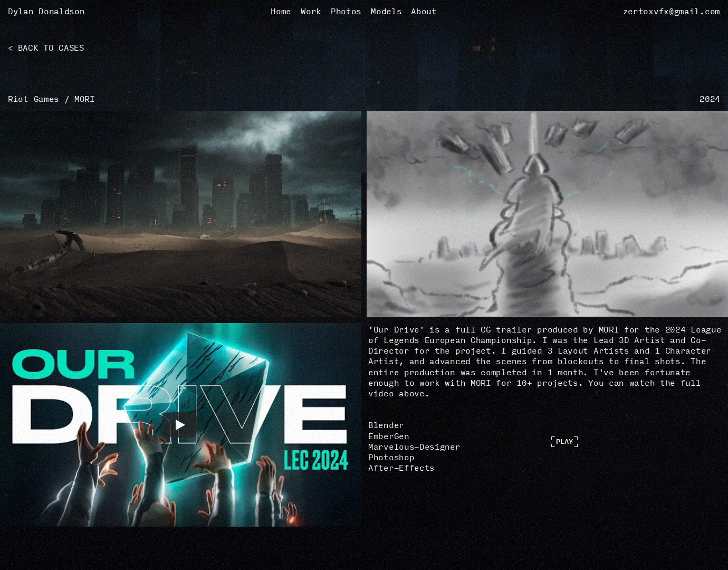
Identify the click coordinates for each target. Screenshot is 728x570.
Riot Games (33, 99)
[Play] (179, 425)
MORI (85, 99)
